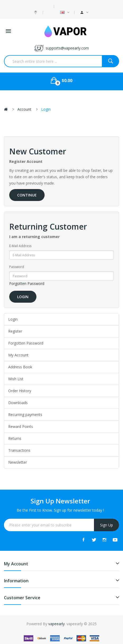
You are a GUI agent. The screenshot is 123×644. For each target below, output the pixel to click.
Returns (15, 438)
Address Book (20, 367)
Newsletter (18, 462)
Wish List (16, 379)
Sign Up (107, 525)
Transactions (19, 450)
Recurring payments (25, 415)
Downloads (18, 403)
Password (17, 267)
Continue (27, 195)
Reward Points (21, 426)
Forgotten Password (27, 283)
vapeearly (56, 624)
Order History (20, 391)
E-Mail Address (20, 246)
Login (46, 109)
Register (15, 331)
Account (24, 109)
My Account (18, 355)
